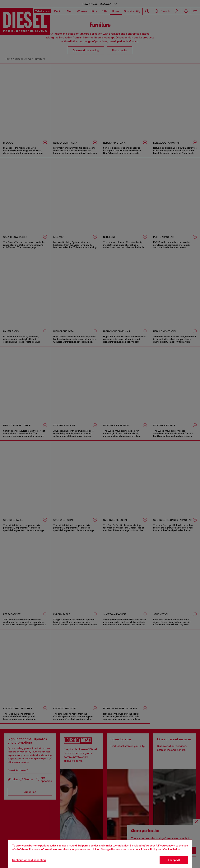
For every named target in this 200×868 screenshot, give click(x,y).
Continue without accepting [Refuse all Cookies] (29, 860)
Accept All (174, 860)
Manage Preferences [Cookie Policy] (114, 849)
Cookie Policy (171, 849)
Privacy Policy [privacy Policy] (149, 849)
